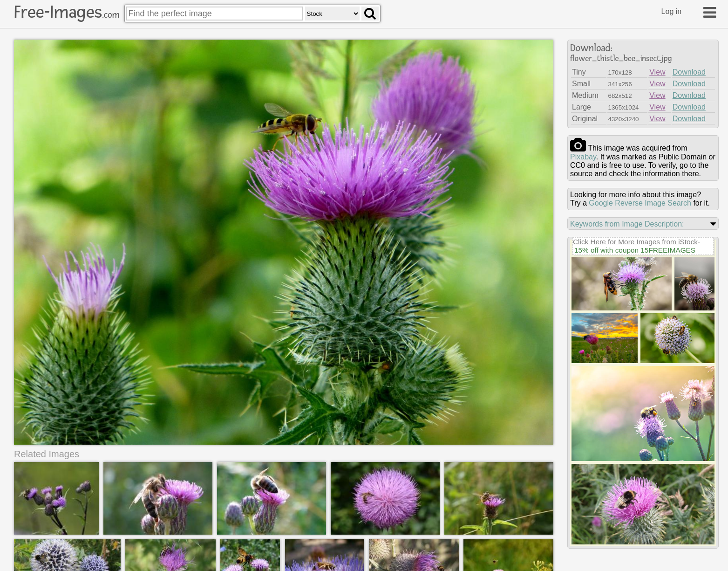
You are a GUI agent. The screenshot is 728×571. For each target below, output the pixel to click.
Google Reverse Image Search (640, 203)
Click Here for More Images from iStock (635, 242)
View (657, 72)
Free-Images (67, 12)
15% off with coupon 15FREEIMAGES (635, 250)
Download (689, 72)
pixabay (583, 157)
